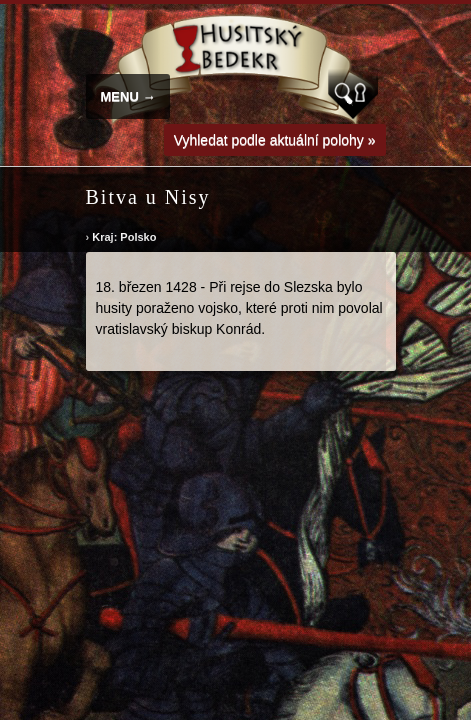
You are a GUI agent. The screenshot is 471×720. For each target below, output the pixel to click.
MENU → (128, 96)
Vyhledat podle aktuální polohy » (275, 140)
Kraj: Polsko (124, 237)
